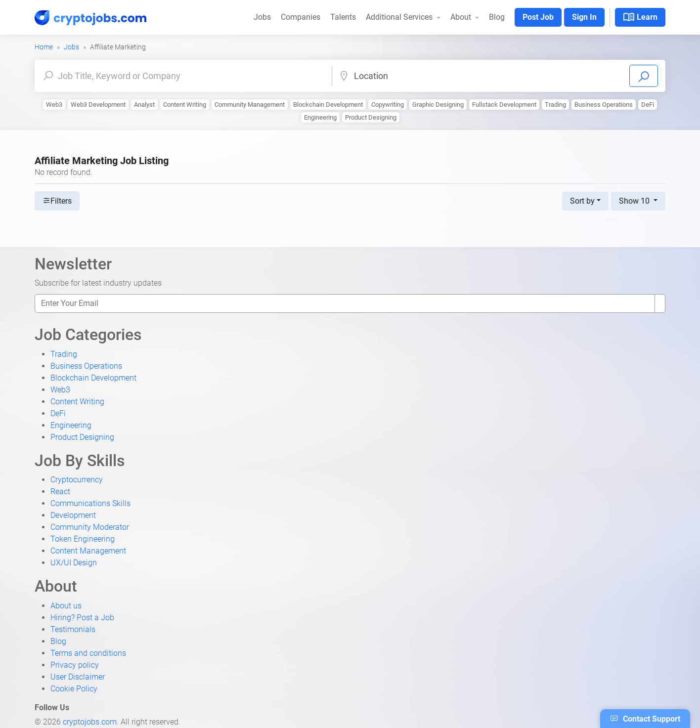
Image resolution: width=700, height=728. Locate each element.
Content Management (88, 551)
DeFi (648, 105)
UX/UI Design (74, 563)
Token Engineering (83, 539)
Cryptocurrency (77, 480)
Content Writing (185, 105)
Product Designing (371, 117)
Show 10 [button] (635, 201)
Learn (640, 17)
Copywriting (388, 105)
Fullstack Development (504, 105)
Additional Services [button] (400, 17)
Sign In (584, 17)
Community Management (250, 105)
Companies (301, 17)
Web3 (54, 105)
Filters (57, 201)
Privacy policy (75, 665)
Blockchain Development (328, 105)
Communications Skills (90, 503)
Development (73, 515)
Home (44, 47)
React (60, 492)
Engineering (320, 117)
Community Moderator (90, 527)
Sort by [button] (582, 201)
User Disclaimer (78, 677)
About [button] (462, 17)
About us (66, 606)
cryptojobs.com (90, 722)
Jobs (262, 17)
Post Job (538, 17)
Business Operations (604, 105)
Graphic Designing (438, 105)
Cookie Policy (74, 689)
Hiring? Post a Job (82, 618)
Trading (555, 105)
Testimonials (73, 629)
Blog (497, 17)
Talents (343, 17)
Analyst (144, 105)
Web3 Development (98, 105)
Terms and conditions (88, 653)
